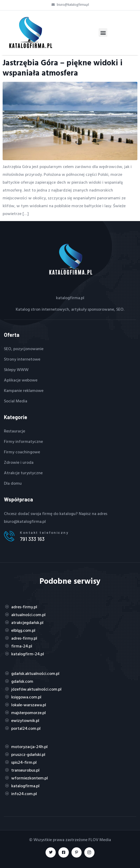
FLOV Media (100, 840)
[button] (103, 33)
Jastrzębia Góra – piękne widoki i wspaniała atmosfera (63, 67)
